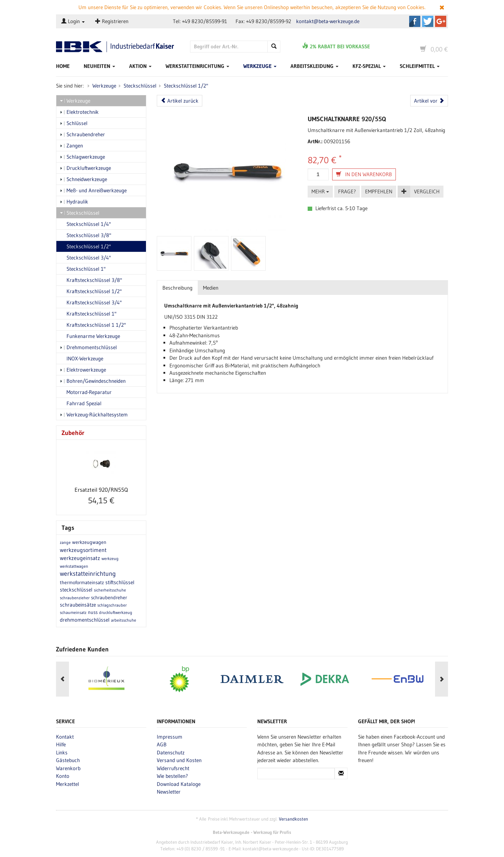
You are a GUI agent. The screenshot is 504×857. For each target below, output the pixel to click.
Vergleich (427, 191)
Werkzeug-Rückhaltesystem (94, 414)
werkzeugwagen (89, 542)
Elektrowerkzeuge (83, 370)
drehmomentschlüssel (85, 620)
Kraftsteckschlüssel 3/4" (91, 302)
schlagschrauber (112, 605)
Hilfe (61, 744)
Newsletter (169, 792)
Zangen (71, 146)
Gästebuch (68, 760)
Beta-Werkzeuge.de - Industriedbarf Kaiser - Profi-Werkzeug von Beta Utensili (118, 47)
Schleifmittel (420, 66)
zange (65, 542)
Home (63, 66)
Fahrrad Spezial (81, 403)
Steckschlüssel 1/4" (85, 224)
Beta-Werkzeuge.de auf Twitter (428, 21)
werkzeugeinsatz (80, 558)
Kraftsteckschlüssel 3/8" (91, 280)
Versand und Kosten (179, 760)
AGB (162, 744)
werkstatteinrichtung (88, 574)
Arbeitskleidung (314, 66)
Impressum (170, 737)
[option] (106, 679)
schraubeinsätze (78, 605)
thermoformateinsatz (82, 582)
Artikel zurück (180, 101)
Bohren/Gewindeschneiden (93, 381)
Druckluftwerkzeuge (85, 168)
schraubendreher (109, 597)
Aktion (140, 66)
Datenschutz (171, 752)
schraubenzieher (75, 598)
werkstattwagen (74, 566)
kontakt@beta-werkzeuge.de (328, 21)
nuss (93, 612)
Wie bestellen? (172, 776)
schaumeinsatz (73, 612)
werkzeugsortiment (83, 550)
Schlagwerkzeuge (82, 157)
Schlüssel (74, 123)
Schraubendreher (82, 134)
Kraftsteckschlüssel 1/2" (91, 291)
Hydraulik (74, 202)
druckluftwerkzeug (116, 612)
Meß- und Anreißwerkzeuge (93, 190)
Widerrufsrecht (173, 768)
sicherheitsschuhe (110, 590)
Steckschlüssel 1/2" (186, 86)
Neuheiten (99, 66)
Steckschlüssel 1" (83, 269)
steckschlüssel (76, 590)
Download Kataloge (179, 784)
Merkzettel (68, 784)
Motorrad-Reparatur (86, 392)
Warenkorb (68, 768)
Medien (211, 288)
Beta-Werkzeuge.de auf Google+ (441, 21)
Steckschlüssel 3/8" (86, 235)
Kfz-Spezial (369, 66)
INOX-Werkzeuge (82, 358)
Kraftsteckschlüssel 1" (88, 314)
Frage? (347, 191)
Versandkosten (293, 819)
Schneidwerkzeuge (83, 179)
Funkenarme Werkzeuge (90, 336)
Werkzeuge (260, 66)
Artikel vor (429, 101)
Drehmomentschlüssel (88, 347)
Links (62, 752)
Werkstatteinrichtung (197, 66)
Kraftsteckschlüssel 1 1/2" (93, 325)
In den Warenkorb (364, 174)
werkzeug (110, 558)
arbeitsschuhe (124, 620)
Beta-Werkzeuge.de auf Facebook (415, 21)
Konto (63, 776)
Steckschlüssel (140, 86)
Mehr (320, 191)
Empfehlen (379, 191)
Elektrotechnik (79, 112)
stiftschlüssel (120, 582)
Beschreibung (177, 288)
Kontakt (65, 737)
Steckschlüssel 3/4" (85, 258)
